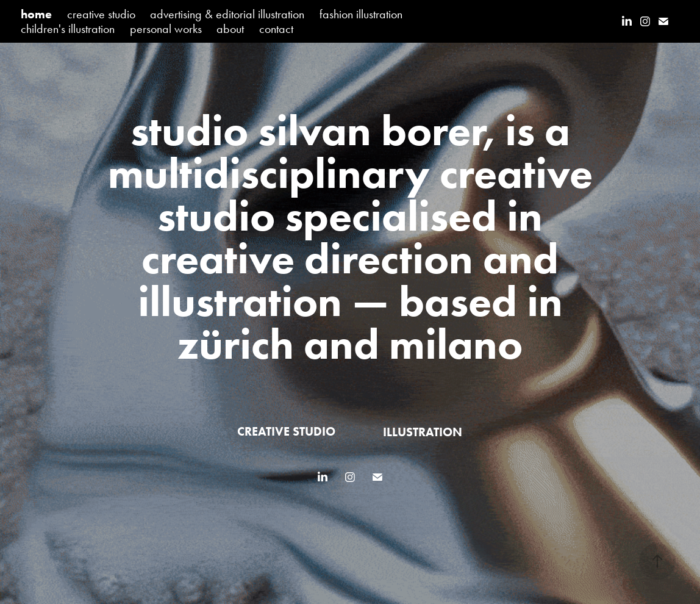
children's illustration (68, 29)
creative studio (101, 14)
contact (276, 29)
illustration (423, 432)
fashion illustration (361, 14)
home (36, 14)
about (230, 29)
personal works (166, 29)
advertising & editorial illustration (227, 14)
